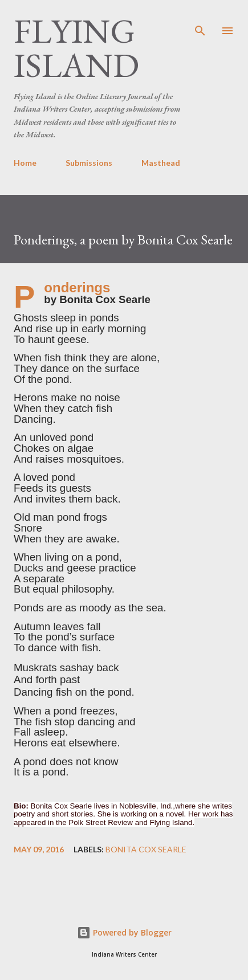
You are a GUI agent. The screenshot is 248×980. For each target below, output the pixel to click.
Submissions (89, 163)
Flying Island (76, 48)
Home (25, 163)
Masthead (161, 163)
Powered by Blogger (124, 932)
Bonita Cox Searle (146, 850)
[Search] (200, 21)
